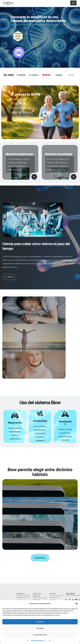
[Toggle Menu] (73, 3)
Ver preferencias (40, 635)
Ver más (18, 120)
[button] (76, 604)
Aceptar (40, 622)
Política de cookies (37, 640)
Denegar (40, 628)
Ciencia (10, 277)
